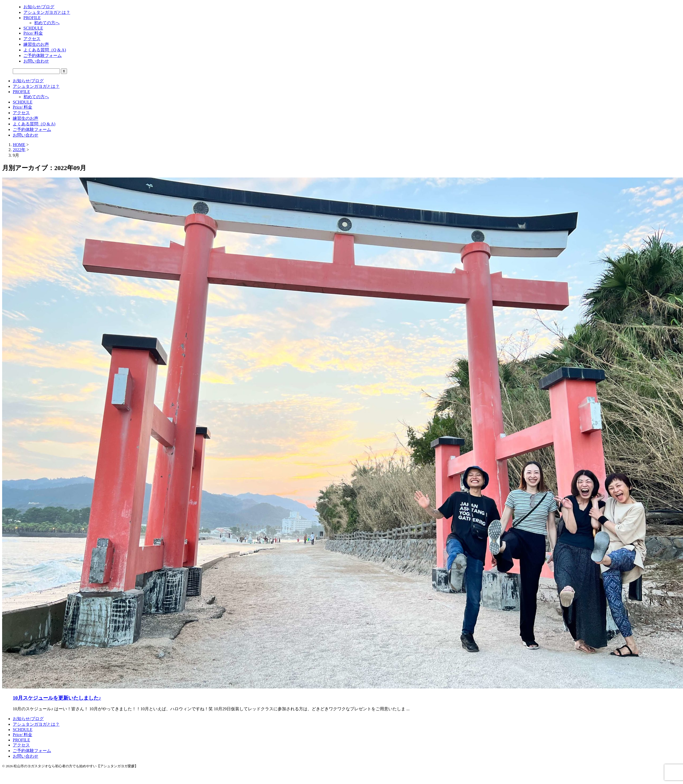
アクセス (21, 113)
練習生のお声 (26, 118)
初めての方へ (36, 97)
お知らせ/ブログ (28, 81)
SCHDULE (23, 102)
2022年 (19, 150)
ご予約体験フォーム (32, 129)
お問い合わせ (26, 135)
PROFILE (21, 92)
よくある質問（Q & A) (34, 124)
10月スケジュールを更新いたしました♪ (57, 698)
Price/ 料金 (22, 107)
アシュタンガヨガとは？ (36, 86)
